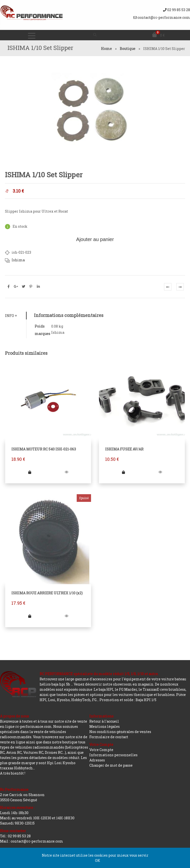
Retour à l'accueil (104, 721)
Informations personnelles (113, 755)
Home (106, 49)
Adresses (97, 760)
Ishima (18, 260)
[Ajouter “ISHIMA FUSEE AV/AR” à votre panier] (123, 472)
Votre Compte (101, 750)
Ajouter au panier (95, 239)
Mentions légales (105, 726)
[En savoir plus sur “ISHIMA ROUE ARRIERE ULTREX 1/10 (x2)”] (30, 616)
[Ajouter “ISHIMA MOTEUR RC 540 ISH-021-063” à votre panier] (30, 472)
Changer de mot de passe (111, 765)
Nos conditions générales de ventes (120, 732)
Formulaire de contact (109, 737)
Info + (11, 316)
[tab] (16, 316)
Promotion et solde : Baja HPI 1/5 (128, 700)
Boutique (128, 49)
